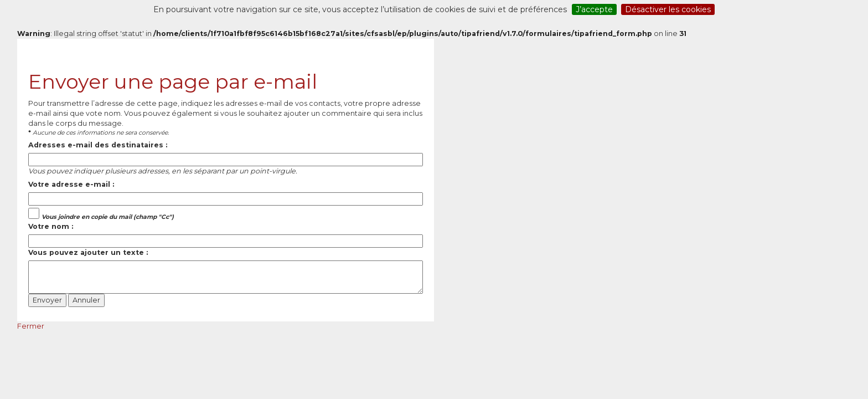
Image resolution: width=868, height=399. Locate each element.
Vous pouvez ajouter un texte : (88, 252)
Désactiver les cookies (668, 9)
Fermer (31, 326)
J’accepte (594, 9)
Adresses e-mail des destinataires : (98, 145)
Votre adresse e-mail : (71, 184)
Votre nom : (51, 226)
